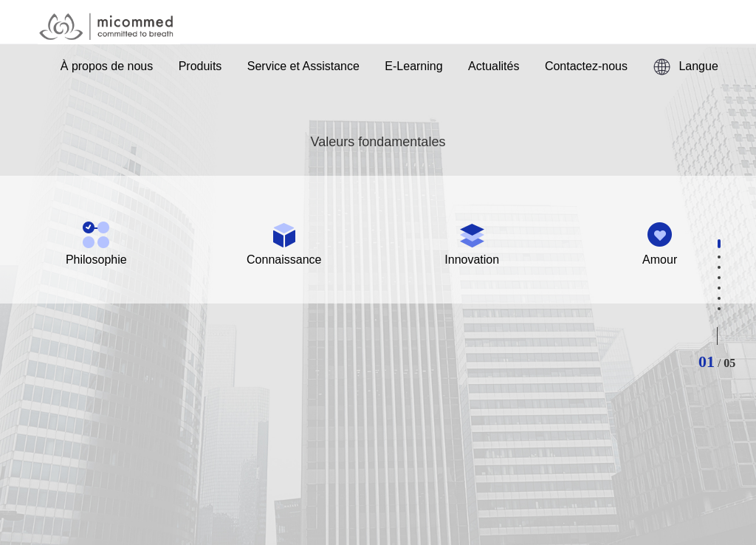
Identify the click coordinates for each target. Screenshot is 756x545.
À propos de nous (107, 66)
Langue (685, 67)
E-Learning (413, 66)
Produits (200, 66)
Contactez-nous (586, 66)
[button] (719, 244)
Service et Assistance (303, 66)
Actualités (494, 66)
